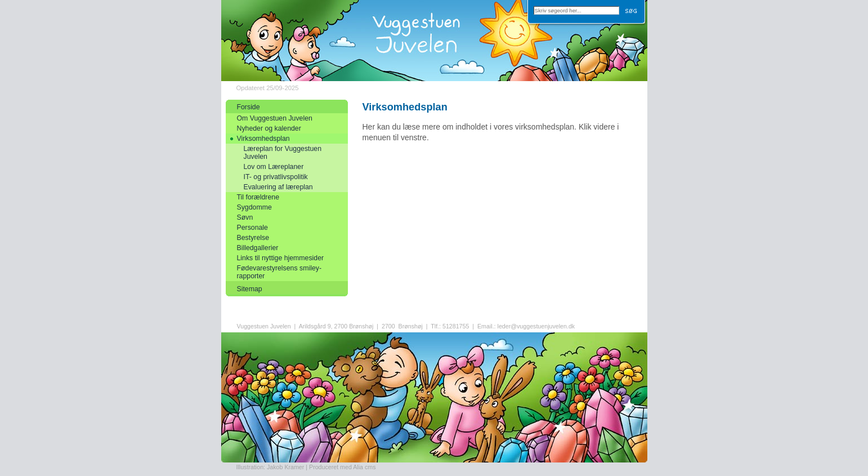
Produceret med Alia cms (342, 467)
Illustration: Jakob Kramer (270, 467)
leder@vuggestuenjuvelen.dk (536, 326)
